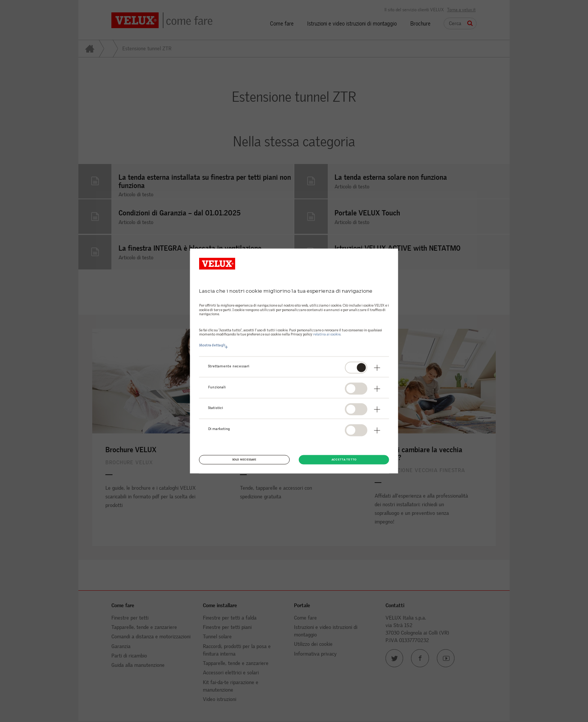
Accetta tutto (344, 459)
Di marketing (219, 429)
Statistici (216, 408)
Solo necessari (244, 459)
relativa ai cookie (327, 334)
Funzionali (217, 387)
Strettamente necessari (229, 366)
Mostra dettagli (212, 345)
